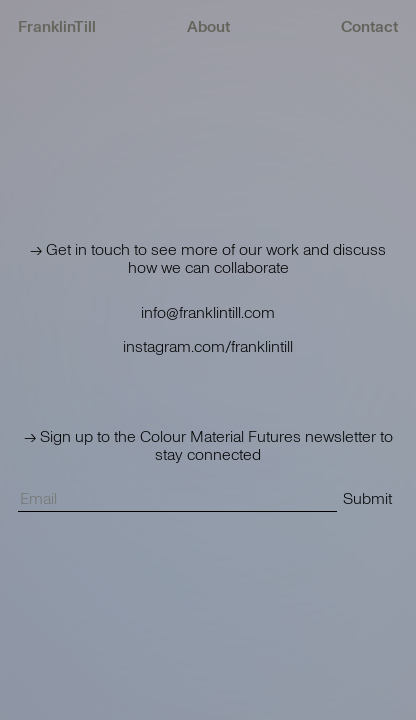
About (208, 27)
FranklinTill (57, 27)
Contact (369, 27)
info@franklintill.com (208, 313)
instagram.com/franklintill (208, 347)
